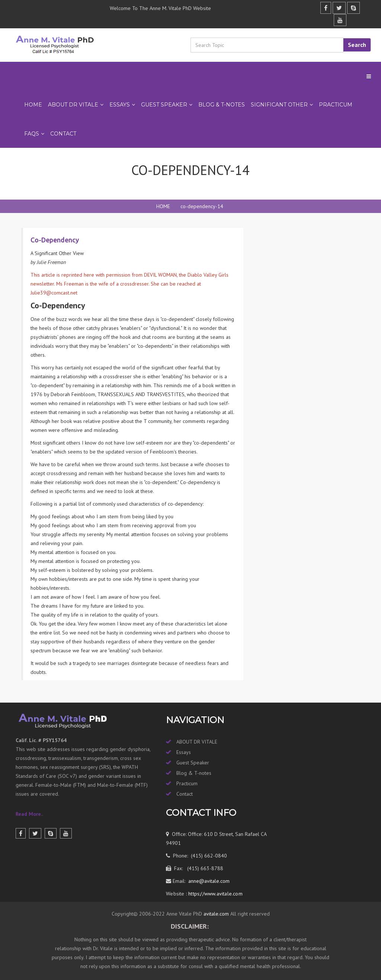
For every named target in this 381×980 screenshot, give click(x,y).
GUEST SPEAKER (164, 105)
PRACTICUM (336, 105)
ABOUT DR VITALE (73, 105)
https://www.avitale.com (215, 894)
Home (33, 105)
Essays (184, 752)
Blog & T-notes (194, 773)
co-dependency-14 (202, 206)
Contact (63, 134)
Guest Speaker (193, 763)
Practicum (187, 783)
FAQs (32, 134)
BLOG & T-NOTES (222, 105)
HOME (163, 206)
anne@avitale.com (208, 881)
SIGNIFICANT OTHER (279, 105)
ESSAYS (120, 105)
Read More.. (29, 814)
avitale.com (215, 914)
